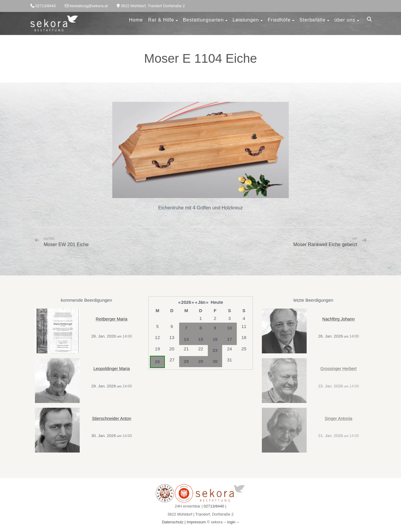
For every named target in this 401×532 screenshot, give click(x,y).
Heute (217, 302)
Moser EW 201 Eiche (66, 242)
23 (215, 350)
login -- (233, 522)
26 (158, 362)
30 (215, 361)
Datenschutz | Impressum (184, 522)
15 (201, 339)
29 (201, 361)
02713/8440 (214, 506)
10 (229, 328)
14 (186, 339)
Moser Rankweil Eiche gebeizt (325, 244)
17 (229, 339)
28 (186, 361)
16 (215, 339)
